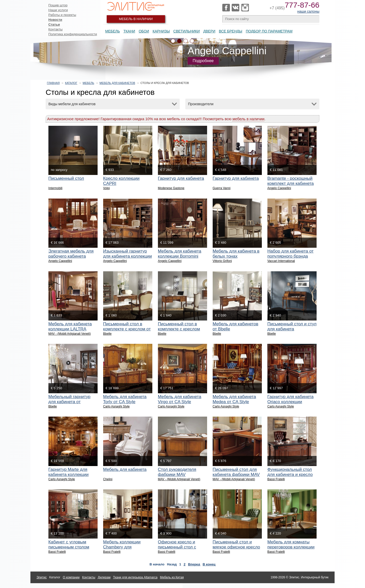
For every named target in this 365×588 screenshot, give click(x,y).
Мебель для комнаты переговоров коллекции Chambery (291, 547)
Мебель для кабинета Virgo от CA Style (180, 399)
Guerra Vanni (222, 188)
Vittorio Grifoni (222, 261)
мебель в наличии (248, 119)
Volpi (106, 188)
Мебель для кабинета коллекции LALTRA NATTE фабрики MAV (70, 329)
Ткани (129, 31)
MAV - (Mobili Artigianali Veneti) (70, 334)
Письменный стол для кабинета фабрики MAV (236, 472)
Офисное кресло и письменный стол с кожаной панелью (177, 547)
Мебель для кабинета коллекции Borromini (180, 254)
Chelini (108, 479)
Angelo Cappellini (279, 188)
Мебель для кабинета (125, 469)
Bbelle (107, 334)
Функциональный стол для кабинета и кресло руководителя (290, 475)
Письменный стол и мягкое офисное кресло (236, 545)
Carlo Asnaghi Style (116, 406)
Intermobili (55, 188)
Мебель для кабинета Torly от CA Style (125, 399)
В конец (209, 564)
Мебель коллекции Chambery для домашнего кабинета (124, 547)
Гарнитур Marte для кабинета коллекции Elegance (69, 475)
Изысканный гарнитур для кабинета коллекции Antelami (128, 256)
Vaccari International (281, 261)
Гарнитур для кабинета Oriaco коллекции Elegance (290, 402)
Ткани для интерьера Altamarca (135, 577)
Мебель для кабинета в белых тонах (236, 254)
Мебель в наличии (136, 19)
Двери (209, 31)
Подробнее (203, 61)
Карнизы (161, 31)
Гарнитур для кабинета (181, 178)
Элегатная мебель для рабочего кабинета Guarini (71, 256)
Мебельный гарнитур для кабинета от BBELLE (69, 402)
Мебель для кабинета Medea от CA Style (234, 399)
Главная (53, 83)
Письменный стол (66, 178)
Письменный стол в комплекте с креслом (179, 326)
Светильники (187, 31)
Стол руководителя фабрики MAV (177, 472)
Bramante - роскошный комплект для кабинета (291, 181)
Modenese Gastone (171, 188)
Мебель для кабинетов (117, 83)
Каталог (71, 83)
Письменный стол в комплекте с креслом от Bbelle (127, 329)
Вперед (194, 564)
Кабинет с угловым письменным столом (69, 545)
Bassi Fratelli (276, 479)
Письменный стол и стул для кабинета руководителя (292, 329)
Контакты (56, 29)
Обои (144, 31)
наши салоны (308, 11)
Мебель (113, 31)
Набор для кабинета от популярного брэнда (290, 254)
